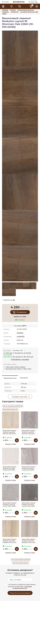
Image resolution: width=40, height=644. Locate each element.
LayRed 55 (21, 336)
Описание (24, 378)
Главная (5, 10)
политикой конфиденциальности (22, 587)
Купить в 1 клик (10, 444)
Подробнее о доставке (20, 360)
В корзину (22, 312)
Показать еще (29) (20, 397)
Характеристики (10, 378)
